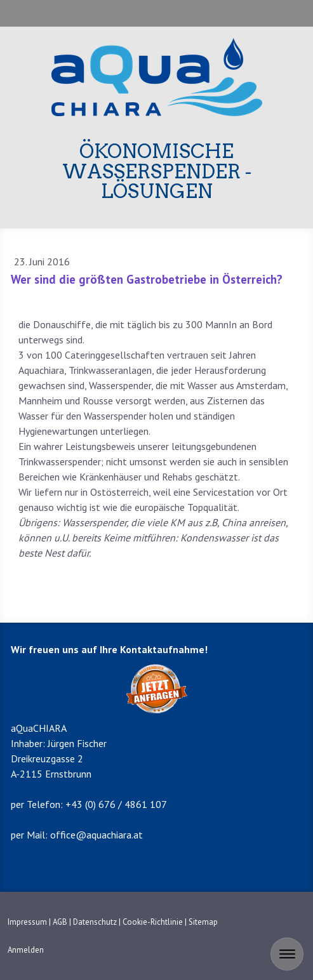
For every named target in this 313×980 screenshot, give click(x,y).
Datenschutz (95, 922)
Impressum (27, 922)
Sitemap (203, 922)
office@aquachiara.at (97, 835)
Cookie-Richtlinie (153, 922)
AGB (60, 922)
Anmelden (26, 950)
